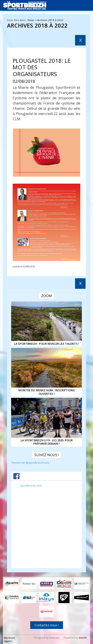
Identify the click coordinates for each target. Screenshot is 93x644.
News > (32, 20)
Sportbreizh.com (31, 486)
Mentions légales (10, 639)
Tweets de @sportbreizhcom (30, 463)
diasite (83, 638)
